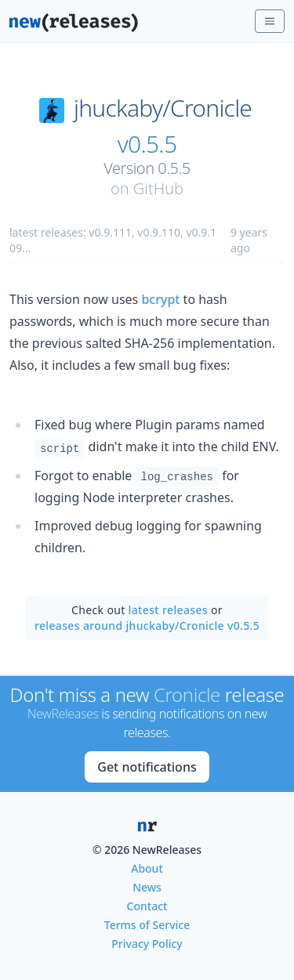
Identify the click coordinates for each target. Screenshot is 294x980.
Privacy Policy (147, 944)
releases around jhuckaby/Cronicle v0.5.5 (147, 626)
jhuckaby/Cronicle (163, 108)
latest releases (168, 610)
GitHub (158, 188)
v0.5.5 (147, 144)
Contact (147, 906)
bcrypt (160, 299)
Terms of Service (147, 925)
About (147, 868)
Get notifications (147, 767)
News (147, 887)
